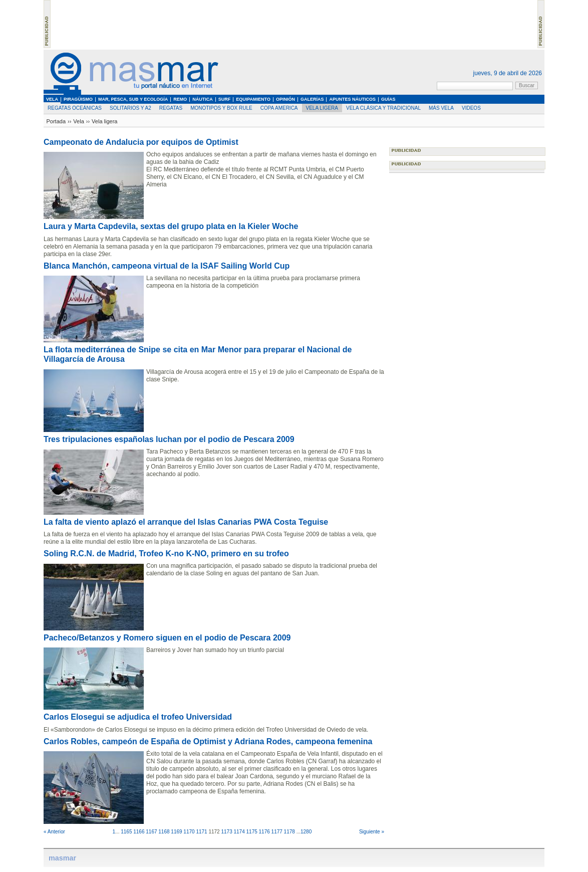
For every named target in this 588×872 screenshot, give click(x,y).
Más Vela (441, 108)
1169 (176, 832)
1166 (139, 832)
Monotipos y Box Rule (221, 108)
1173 (226, 832)
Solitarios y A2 (130, 108)
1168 (164, 832)
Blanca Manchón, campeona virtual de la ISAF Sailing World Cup (167, 266)
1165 (126, 832)
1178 (289, 832)
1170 (189, 832)
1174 (239, 832)
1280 (306, 832)
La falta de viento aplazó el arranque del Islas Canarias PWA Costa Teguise (186, 522)
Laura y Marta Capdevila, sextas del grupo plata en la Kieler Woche (171, 226)
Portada (56, 121)
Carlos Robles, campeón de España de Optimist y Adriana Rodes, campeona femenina (208, 741)
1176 (264, 832)
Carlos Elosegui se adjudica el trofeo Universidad (138, 717)
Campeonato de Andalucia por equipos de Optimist (141, 142)
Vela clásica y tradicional (383, 108)
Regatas (171, 108)
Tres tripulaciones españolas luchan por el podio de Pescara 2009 (169, 439)
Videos (471, 108)
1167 (151, 832)
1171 (201, 832)
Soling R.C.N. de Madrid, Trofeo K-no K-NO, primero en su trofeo (166, 554)
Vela (78, 121)
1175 (252, 832)
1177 (277, 832)
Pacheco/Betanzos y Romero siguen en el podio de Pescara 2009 (167, 638)
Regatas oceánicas (75, 108)
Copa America (279, 108)
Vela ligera (322, 108)
